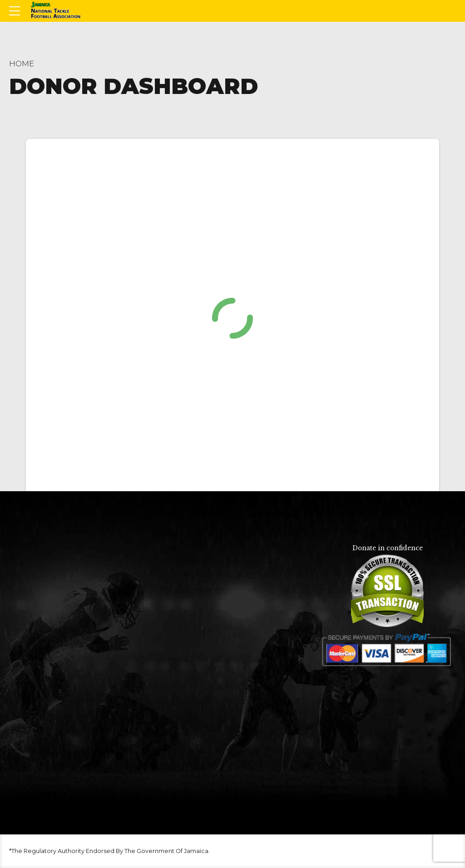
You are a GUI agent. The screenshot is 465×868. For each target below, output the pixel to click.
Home (22, 64)
